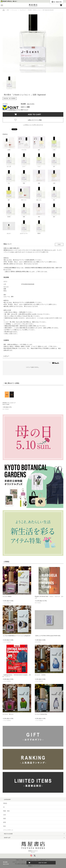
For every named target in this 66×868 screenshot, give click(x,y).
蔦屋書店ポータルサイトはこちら (33, 846)
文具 (5, 815)
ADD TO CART (34, 114)
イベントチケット (8, 830)
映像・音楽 (6, 811)
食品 (5, 826)
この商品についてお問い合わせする (33, 125)
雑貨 (5, 819)
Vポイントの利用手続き (9, 110)
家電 (5, 822)
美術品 (5, 803)
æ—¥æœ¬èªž (57, 2)
